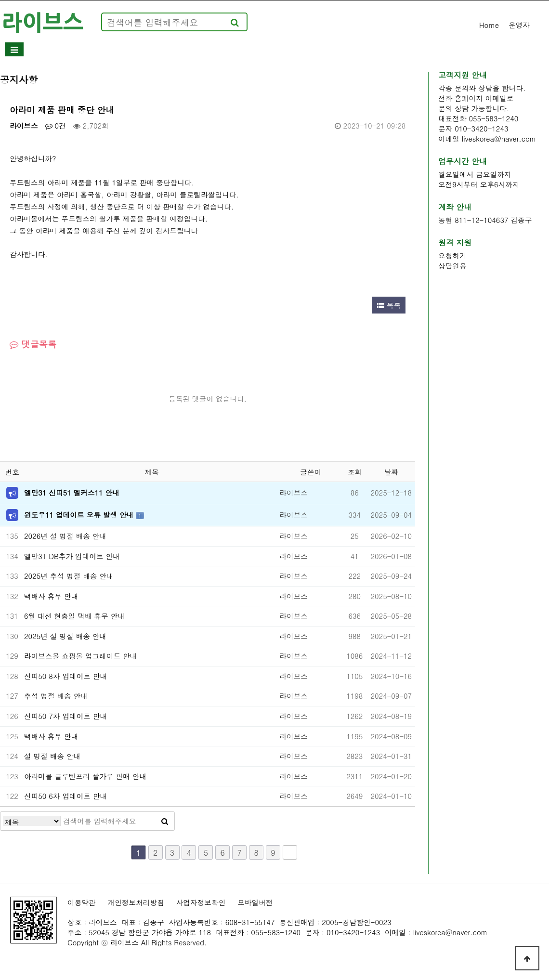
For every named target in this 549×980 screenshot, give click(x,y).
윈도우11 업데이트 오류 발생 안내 (80, 515)
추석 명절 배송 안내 (56, 696)
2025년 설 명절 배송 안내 (65, 636)
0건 (56, 125)
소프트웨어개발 (147, 50)
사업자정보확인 (201, 902)
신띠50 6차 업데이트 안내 (65, 796)
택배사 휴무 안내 (51, 596)
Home (489, 25)
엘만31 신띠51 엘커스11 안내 (72, 492)
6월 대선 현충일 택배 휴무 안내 (74, 616)
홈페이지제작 (244, 50)
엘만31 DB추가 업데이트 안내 (72, 556)
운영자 (519, 25)
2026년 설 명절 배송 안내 (65, 536)
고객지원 (327, 50)
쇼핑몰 (397, 50)
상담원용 (452, 266)
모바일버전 (255, 902)
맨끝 (290, 852)
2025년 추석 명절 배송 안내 (69, 576)
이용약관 (82, 902)
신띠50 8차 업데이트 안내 (65, 676)
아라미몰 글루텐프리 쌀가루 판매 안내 (85, 776)
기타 (459, 50)
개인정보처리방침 (136, 902)
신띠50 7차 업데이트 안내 (65, 716)
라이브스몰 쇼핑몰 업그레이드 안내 (81, 656)
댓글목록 (33, 344)
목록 (389, 305)
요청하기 (452, 255)
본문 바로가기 (0, 0)
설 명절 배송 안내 (52, 756)
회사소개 (60, 50)
